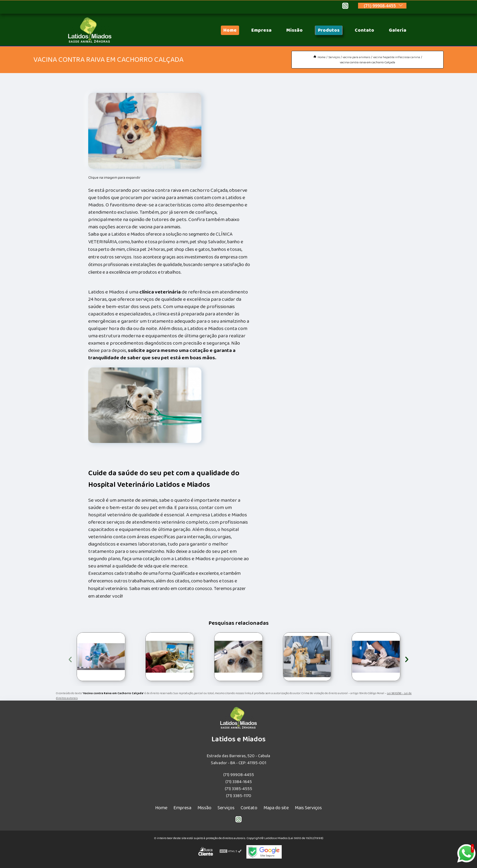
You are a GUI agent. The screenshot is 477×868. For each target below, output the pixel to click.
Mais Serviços (308, 808)
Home (230, 30)
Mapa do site (276, 808)
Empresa (261, 30)
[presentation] (70, 658)
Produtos (329, 30)
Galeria (398, 30)
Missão (294, 30)
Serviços (226, 808)
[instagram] (345, 7)
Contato (364, 30)
